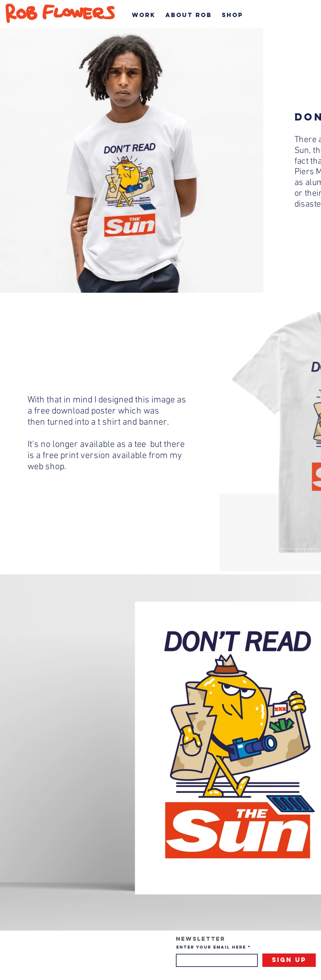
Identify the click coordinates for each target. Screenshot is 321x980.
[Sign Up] (289, 960)
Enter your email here (211, 947)
